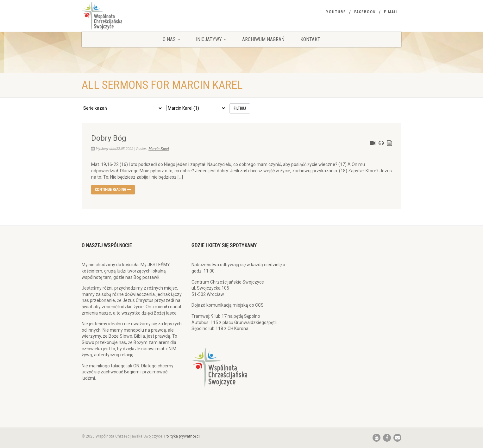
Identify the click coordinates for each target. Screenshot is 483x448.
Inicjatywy (211, 39)
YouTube (336, 12)
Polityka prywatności (182, 436)
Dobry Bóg (109, 138)
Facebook (365, 12)
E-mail (391, 12)
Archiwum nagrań (263, 39)
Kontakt (310, 39)
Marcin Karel (159, 149)
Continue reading (113, 190)
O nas (171, 39)
